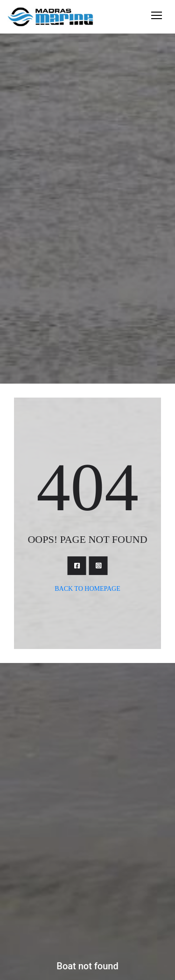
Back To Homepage (87, 589)
